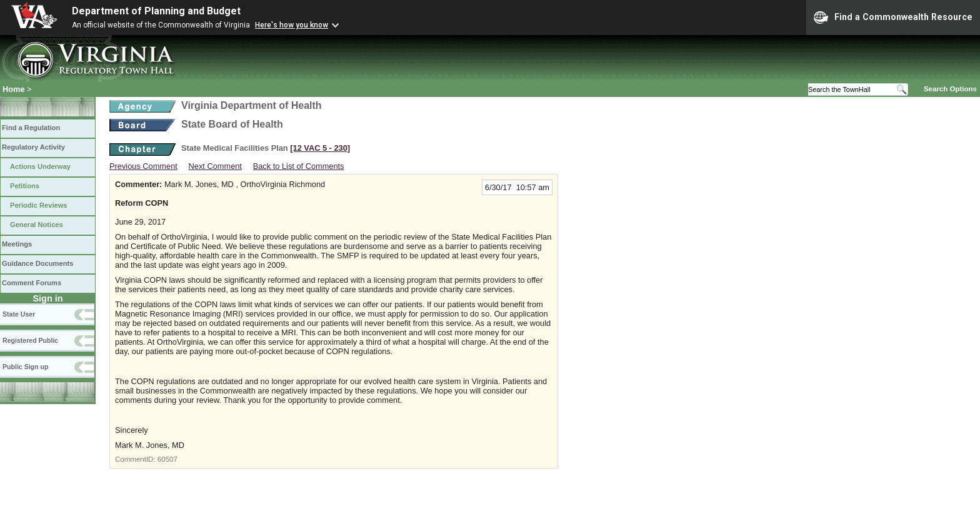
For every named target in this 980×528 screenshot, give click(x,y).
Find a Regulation (31, 128)
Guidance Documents (37, 263)
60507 (167, 459)
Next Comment (215, 166)
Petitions (25, 186)
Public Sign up (25, 367)
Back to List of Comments (299, 166)
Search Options (950, 89)
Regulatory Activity (33, 147)
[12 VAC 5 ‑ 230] (320, 148)
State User (19, 314)
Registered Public (30, 340)
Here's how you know (292, 25)
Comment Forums (32, 283)
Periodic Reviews (39, 205)
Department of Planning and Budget (156, 11)
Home (14, 89)
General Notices (37, 225)
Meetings (17, 244)
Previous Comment (143, 166)
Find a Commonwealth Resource (893, 18)
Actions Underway (40, 166)
